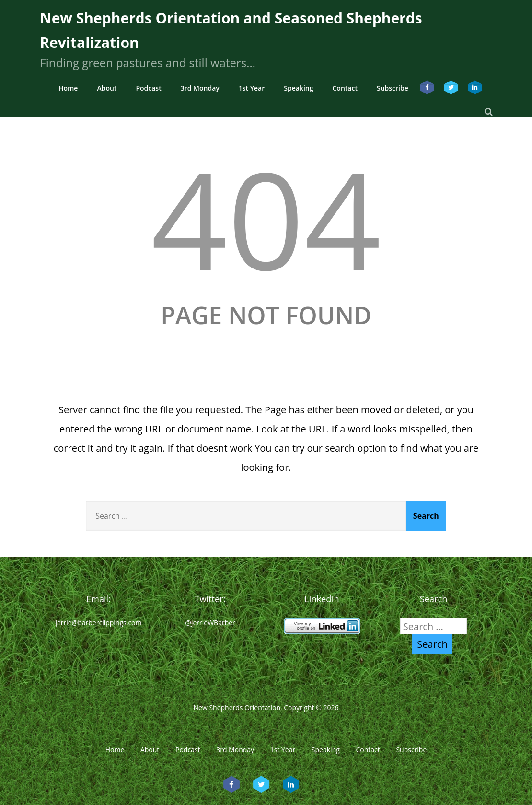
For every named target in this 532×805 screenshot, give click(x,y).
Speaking (298, 88)
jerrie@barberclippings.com (98, 623)
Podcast (148, 88)
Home (68, 88)
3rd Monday (200, 88)
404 (266, 218)
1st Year (252, 88)
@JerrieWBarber (210, 623)
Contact (345, 88)
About (107, 88)
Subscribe (393, 88)
